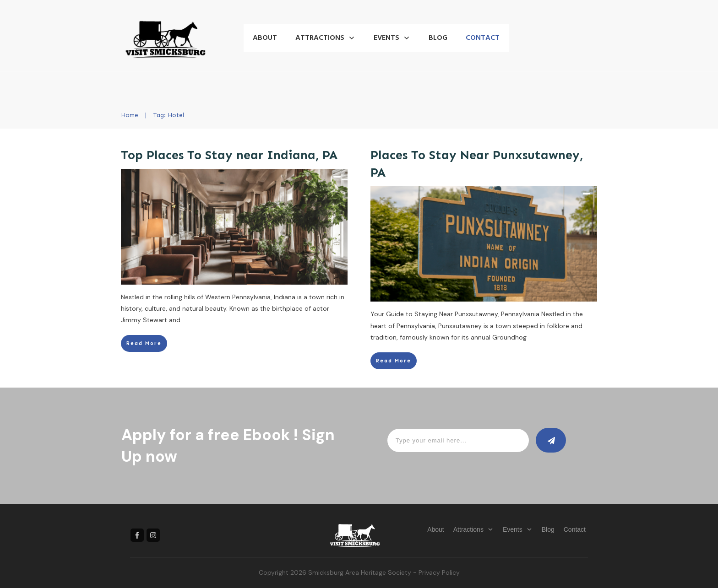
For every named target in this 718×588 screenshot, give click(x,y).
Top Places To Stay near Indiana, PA (229, 155)
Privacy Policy (439, 572)
